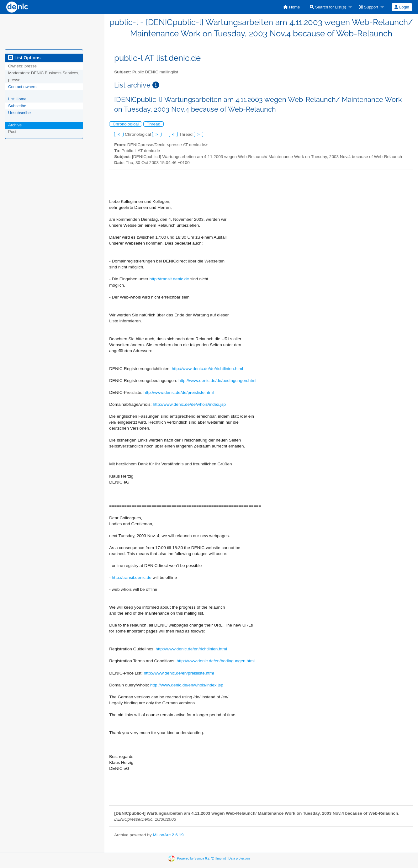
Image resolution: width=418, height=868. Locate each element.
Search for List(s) (328, 7)
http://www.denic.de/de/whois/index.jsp (189, 404)
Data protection (239, 858)
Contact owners (22, 87)
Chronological (126, 124)
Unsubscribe (19, 113)
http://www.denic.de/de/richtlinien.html (207, 369)
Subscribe (17, 106)
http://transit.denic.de (169, 279)
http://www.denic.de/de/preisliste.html (179, 392)
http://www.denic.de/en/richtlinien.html (191, 649)
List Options (24, 58)
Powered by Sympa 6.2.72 (195, 858)
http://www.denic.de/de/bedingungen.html (217, 381)
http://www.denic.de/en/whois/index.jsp (187, 685)
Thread (153, 124)
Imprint (221, 858)
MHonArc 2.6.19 (168, 835)
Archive (15, 125)
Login (402, 7)
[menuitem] (291, 7)
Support (368, 7)
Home (291, 7)
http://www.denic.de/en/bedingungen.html (216, 661)
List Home (17, 99)
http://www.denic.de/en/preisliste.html (179, 673)
